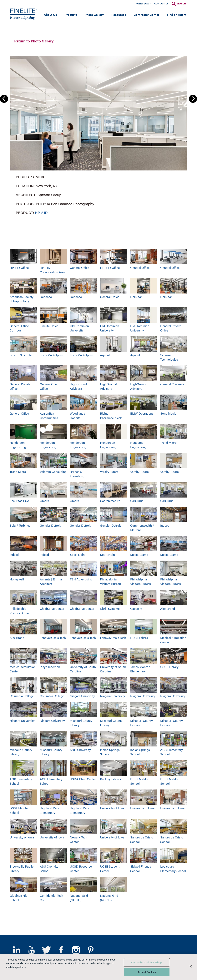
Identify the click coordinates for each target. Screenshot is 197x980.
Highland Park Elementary (49, 810)
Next (193, 99)
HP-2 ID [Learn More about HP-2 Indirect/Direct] (41, 212)
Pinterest (91, 950)
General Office (79, 268)
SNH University (80, 750)
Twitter (46, 950)
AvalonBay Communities (49, 416)
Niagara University (82, 696)
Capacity (136, 608)
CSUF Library (169, 667)
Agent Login (143, 3)
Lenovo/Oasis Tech (53, 638)
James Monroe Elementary (140, 669)
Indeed (165, 525)
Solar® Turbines (20, 525)
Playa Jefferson (50, 667)
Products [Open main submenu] (71, 15)
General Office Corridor (19, 328)
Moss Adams (139, 555)
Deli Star (136, 297)
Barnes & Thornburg (77, 474)
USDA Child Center (83, 779)
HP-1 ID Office (19, 268)
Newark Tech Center (78, 839)
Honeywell (17, 579)
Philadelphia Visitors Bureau (110, 581)
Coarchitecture (110, 501)
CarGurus (137, 501)
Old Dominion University (79, 328)
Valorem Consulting (53, 472)
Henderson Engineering (18, 445)
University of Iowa (112, 808)
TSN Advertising (81, 579)
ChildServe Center (52, 608)
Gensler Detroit (50, 525)
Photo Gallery (94, 15)
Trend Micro (168, 442)
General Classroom (173, 384)
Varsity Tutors (109, 472)
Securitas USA (19, 501)
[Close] (191, 966)
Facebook (61, 950)
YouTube (31, 950)
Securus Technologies (169, 357)
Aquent (105, 355)
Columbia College (22, 696)
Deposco (46, 297)
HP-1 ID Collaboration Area (53, 270)
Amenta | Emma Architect (51, 581)
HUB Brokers (139, 638)
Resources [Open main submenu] (119, 15)
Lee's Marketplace (52, 355)
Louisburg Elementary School (173, 869)
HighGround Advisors (78, 386)
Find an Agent (177, 15)
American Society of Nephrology (22, 299)
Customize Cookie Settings (147, 962)
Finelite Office (49, 326)
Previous (4, 99)
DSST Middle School (139, 781)
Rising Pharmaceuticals (111, 416)
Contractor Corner (146, 15)
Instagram (76, 950)
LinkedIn (17, 950)
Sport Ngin (77, 555)
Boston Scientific (21, 355)
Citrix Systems (110, 608)
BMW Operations (142, 413)
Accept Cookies (147, 972)
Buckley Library (111, 779)
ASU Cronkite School (49, 869)
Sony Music (168, 413)
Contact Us (162, 3)
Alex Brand (168, 608)
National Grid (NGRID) (79, 898)
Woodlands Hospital (77, 416)
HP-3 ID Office (110, 268)
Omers (44, 501)
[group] (98, 134)
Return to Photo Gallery (34, 41)
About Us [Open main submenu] (50, 15)
